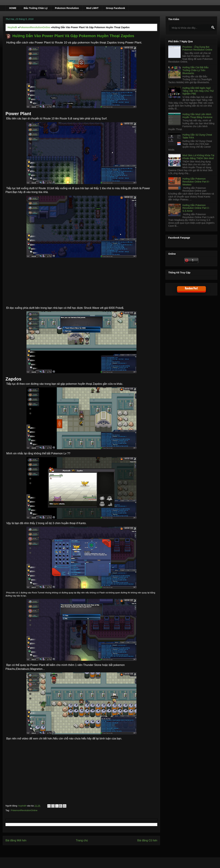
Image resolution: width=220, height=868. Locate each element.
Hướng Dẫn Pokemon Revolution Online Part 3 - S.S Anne (196, 208)
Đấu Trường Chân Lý (36, 8)
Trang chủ (82, 840)
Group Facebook (115, 8)
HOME (13, 8)
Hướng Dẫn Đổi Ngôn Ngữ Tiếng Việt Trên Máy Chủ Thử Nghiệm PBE (198, 91)
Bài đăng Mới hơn (16, 840)
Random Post (191, 288)
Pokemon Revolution (67, 8)
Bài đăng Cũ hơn (147, 840)
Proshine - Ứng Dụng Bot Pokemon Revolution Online (197, 48)
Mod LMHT (92, 8)
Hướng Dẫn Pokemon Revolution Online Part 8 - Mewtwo (196, 182)
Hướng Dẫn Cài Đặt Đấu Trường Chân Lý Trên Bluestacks (196, 70)
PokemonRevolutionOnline (24, 810)
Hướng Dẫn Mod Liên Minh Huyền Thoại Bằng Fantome (197, 116)
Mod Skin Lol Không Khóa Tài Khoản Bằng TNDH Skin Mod (198, 157)
